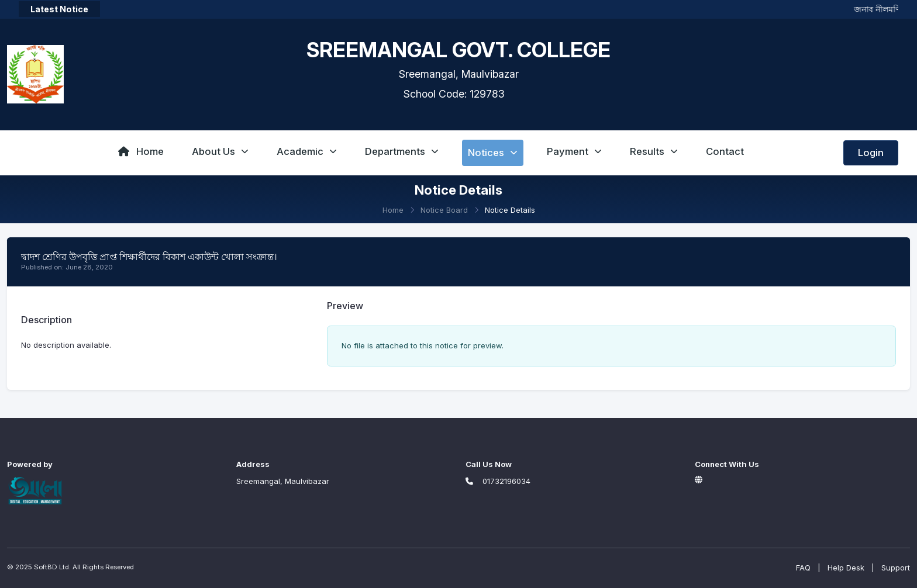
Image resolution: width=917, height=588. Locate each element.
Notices (493, 153)
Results (654, 151)
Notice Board (444, 210)
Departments (402, 151)
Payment (574, 151)
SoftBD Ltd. (52, 567)
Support (896, 568)
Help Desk (846, 568)
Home (141, 151)
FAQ (803, 568)
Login (871, 153)
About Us (220, 151)
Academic (307, 151)
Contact (725, 151)
